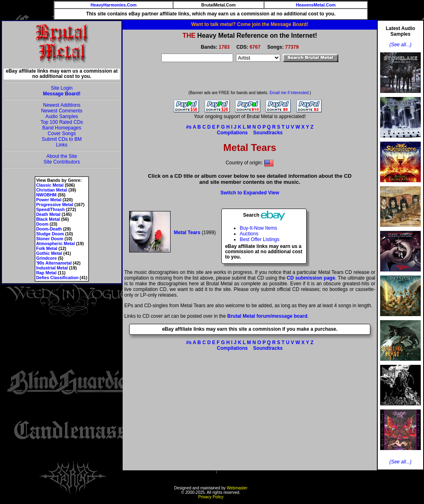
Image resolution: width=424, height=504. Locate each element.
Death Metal (48, 214)
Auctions (249, 234)
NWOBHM (46, 195)
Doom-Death (49, 229)
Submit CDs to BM (62, 139)
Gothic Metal (49, 253)
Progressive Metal (55, 205)
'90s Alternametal (54, 263)
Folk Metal (47, 248)
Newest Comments (62, 111)
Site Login (62, 88)
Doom (42, 224)
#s (189, 127)
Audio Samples (62, 116)
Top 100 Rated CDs (62, 122)
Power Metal (49, 200)
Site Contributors (62, 162)
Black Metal (48, 219)
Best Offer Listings (260, 239)
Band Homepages (62, 128)
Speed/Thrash (50, 209)
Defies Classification (57, 278)
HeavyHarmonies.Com (114, 5)
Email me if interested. (290, 93)
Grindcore (47, 258)
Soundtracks (268, 133)
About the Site (62, 156)
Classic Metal (50, 185)
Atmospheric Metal (55, 243)
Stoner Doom (50, 239)
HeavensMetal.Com (316, 5)
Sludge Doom (50, 234)
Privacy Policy (211, 497)
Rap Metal (46, 273)
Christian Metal (52, 190)
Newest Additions (62, 105)
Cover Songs (62, 134)
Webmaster (237, 488)
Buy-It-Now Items (258, 228)
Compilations (232, 133)
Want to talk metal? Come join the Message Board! (250, 24)
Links (62, 145)
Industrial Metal (52, 268)
